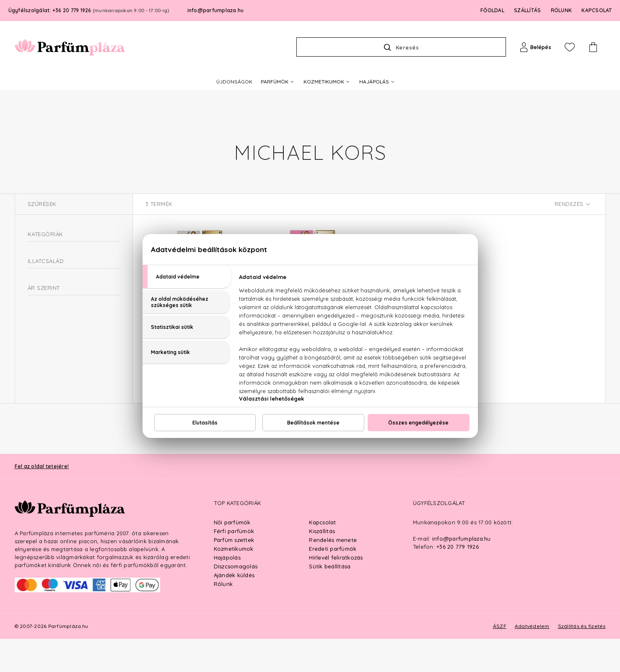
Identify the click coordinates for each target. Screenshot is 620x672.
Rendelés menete (333, 573)
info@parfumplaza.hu (216, 10)
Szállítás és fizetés (582, 659)
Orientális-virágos (63, 315)
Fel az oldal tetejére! (42, 499)
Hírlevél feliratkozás (336, 591)
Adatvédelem (532, 659)
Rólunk (223, 617)
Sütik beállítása (330, 599)
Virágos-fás (54, 327)
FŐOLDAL (492, 10)
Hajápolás (227, 591)
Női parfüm (46, 269)
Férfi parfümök (234, 564)
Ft (64, 383)
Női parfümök (232, 555)
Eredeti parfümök (333, 582)
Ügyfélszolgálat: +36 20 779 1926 (89, 10)
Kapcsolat (322, 555)
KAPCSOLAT (597, 10)
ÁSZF (500, 659)
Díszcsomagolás (236, 599)
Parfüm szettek (234, 573)
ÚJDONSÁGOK (234, 82)
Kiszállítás (322, 564)
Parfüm (37, 254)
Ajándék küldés (234, 608)
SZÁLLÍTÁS (527, 10)
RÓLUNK (562, 10)
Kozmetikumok (234, 582)
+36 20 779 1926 (458, 580)
